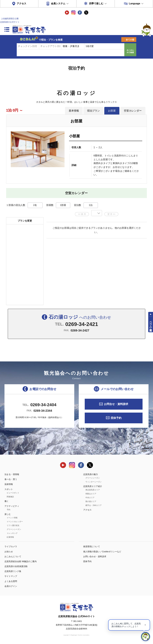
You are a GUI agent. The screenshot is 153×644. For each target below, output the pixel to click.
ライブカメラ (11, 546)
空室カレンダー (133, 111)
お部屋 (112, 111)
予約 (9, 510)
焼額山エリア (91, 494)
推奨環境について (92, 546)
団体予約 (116, 418)
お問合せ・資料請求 (116, 404)
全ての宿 (130, 40)
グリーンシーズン (14, 529)
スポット (9, 489)
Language (134, 4)
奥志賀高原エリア (93, 490)
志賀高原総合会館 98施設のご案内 (21, 561)
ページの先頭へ (151, 325)
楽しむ (8, 514)
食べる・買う (11, 479)
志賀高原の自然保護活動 (16, 566)
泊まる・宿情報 (12, 474)
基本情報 (74, 111)
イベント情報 (12, 518)
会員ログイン (11, 586)
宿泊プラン (93, 111)
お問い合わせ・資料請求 (95, 556)
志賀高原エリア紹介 (93, 486)
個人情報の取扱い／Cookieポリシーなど (102, 552)
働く (7, 501)
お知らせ (9, 552)
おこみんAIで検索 (130, 51)
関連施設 (10, 497)
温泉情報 (9, 484)
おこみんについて (13, 556)
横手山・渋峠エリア (94, 505)
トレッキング (12, 533)
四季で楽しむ (96, 4)
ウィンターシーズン (94, 482)
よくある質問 (11, 581)
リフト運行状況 (13, 525)
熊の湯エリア (91, 501)
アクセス (22, 4)
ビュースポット (13, 493)
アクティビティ (12, 506)
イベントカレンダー (15, 522)
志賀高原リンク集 (13, 571)
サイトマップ (11, 576)
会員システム (58, 4)
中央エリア (90, 498)
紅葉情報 (10, 537)
